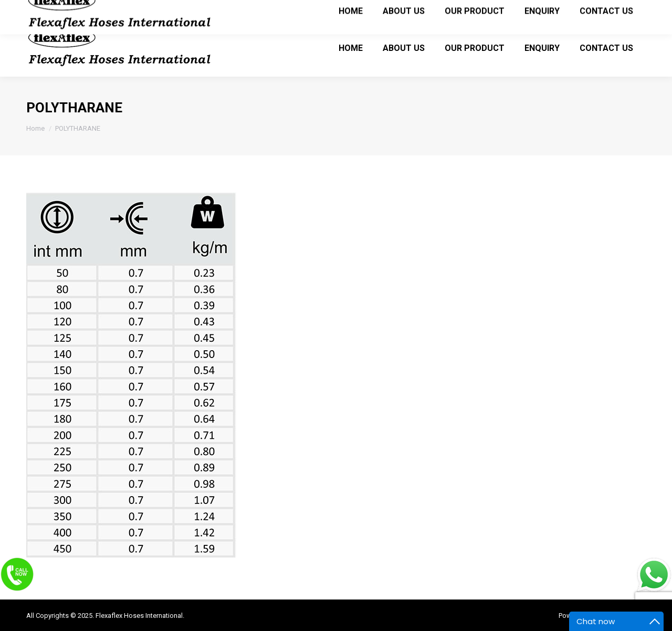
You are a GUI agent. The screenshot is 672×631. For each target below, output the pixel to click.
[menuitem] (351, 48)
